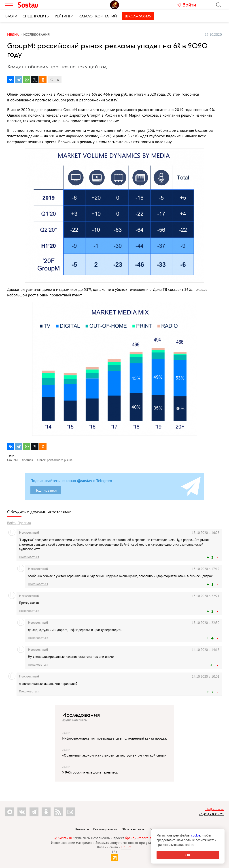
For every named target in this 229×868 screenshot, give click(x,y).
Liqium (126, 847)
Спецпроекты (36, 16)
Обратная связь (133, 829)
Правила (24, 523)
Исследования (81, 715)
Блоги (11, 16)
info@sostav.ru (214, 809)
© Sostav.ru (63, 838)
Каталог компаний (98, 16)
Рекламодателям (105, 829)
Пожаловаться (29, 557)
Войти (12, 523)
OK (188, 855)
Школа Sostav (138, 16)
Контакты (82, 829)
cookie (196, 835)
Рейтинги (64, 16)
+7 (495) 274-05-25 (211, 814)
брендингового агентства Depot (150, 838)
